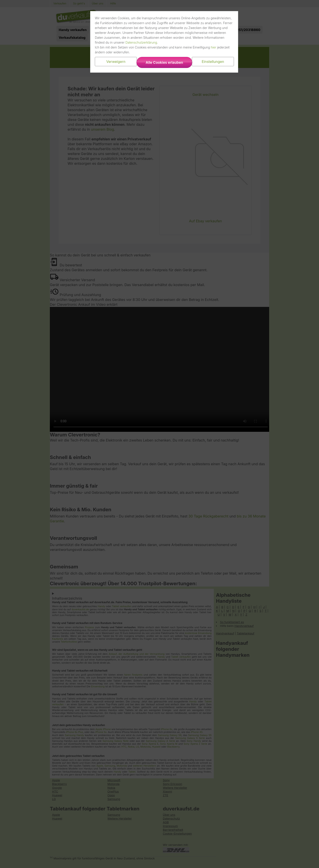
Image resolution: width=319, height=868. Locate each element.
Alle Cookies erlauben (164, 62)
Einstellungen (211, 62)
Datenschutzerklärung (184, 42)
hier (216, 47)
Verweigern (118, 62)
